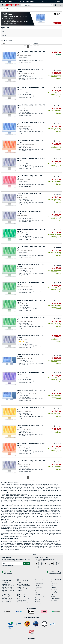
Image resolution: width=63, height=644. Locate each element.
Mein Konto (38, 582)
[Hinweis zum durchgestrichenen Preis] (54, 70)
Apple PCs (15, 9)
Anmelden (27, 563)
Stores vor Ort (54, 589)
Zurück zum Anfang (31, 554)
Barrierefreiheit (54, 600)
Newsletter (44, 1)
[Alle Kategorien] (3, 5)
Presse (52, 586)
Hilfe (56, 1)
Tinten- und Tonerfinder (38, 600)
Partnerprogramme (55, 591)
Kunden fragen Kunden (40, 603)
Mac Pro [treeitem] (4, 31)
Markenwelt (53, 587)
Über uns (53, 582)
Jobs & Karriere (54, 584)
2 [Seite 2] (31, 47)
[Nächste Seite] (38, 47)
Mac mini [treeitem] (4, 35)
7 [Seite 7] (35, 47)
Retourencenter (39, 587)
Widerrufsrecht (39, 589)
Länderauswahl (32, 642)
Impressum (32, 638)
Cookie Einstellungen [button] (55, 598)
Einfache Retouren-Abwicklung (27, 1)
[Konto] (56, 5)
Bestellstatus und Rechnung (39, 584)
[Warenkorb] (60, 5)
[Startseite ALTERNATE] (12, 5)
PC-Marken (9, 9)
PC (4, 9)
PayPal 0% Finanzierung (6, 1)
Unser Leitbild (54, 593)
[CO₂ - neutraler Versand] (10, 572)
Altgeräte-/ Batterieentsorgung (39, 595)
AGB (52, 595)
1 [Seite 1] (28, 47)
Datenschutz (11, 566)
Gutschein (37, 598)
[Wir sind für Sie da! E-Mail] (24, 581)
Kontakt (60, 1)
